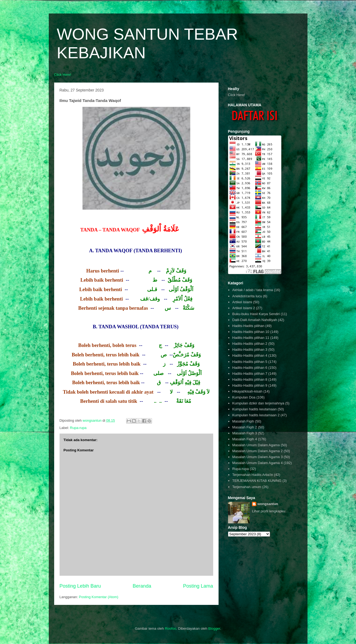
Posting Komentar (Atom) (99, 597)
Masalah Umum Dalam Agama (256, 445)
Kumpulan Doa (244, 397)
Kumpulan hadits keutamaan (255, 409)
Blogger (214, 628)
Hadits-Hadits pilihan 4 (250, 355)
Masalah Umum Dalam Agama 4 (258, 463)
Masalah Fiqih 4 (245, 439)
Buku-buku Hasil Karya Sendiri (256, 314)
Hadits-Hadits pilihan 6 (250, 368)
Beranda (142, 586)
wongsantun (268, 504)
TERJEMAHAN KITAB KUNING (257, 481)
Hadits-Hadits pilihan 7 (250, 374)
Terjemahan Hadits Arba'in (253, 475)
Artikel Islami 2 (244, 308)
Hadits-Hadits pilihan (248, 326)
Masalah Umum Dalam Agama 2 (258, 451)
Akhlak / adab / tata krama (253, 290)
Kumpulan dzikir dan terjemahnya (258, 403)
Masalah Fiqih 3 (245, 433)
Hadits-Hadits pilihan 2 (250, 344)
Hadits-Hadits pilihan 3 (250, 350)
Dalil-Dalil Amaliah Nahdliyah (255, 320)
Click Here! (63, 75)
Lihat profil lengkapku (269, 511)
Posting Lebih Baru (80, 586)
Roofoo (171, 628)
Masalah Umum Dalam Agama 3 (258, 457)
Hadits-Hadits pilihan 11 (251, 338)
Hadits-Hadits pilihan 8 (250, 379)
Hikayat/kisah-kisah (247, 391)
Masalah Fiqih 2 (245, 427)
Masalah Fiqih (243, 421)
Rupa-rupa (78, 428)
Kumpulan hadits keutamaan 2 (256, 415)
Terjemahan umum (247, 487)
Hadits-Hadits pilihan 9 (250, 385)
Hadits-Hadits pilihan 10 (251, 332)
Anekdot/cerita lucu (247, 296)
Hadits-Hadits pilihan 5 (250, 362)
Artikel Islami (242, 302)
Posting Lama (198, 586)
